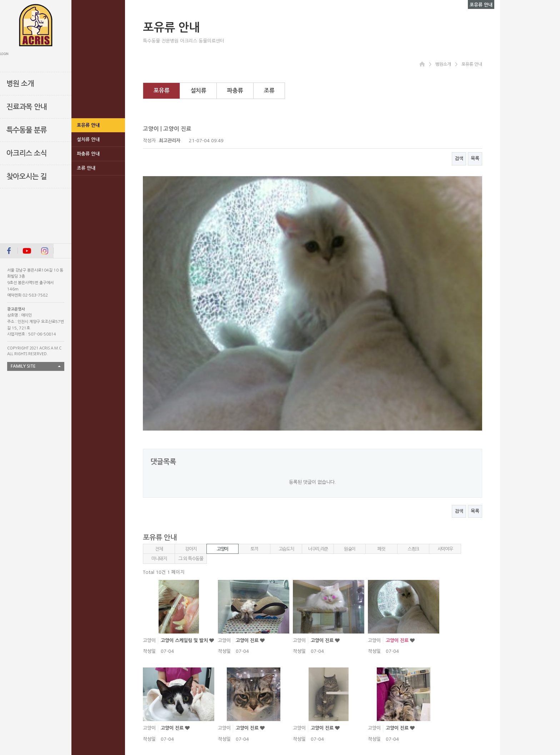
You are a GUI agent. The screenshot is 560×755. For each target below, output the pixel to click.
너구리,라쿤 (318, 380)
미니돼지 (159, 390)
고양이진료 (247, 647)
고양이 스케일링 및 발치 (185, 471)
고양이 (222, 380)
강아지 (191, 380)
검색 (459, 158)
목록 (475, 158)
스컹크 (413, 380)
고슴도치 (286, 380)
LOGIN (4, 54)
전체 (159, 380)
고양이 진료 (248, 471)
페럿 (381, 380)
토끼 (254, 380)
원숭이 (350, 380)
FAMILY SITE (23, 366)
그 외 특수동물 (191, 390)
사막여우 (445, 380)
